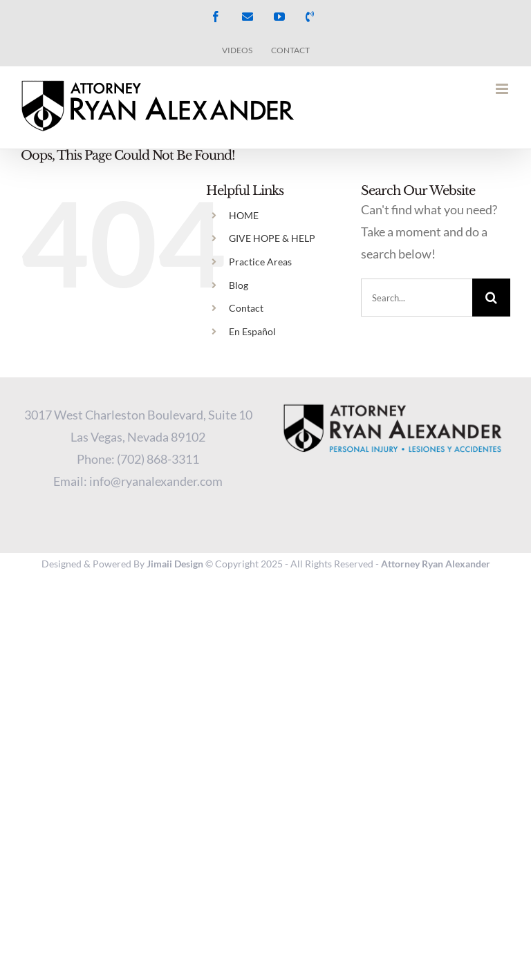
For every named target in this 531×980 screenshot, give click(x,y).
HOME (244, 215)
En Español (252, 331)
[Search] (491, 298)
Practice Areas (260, 262)
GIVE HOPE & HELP (272, 238)
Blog (239, 285)
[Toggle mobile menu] (503, 89)
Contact (246, 308)
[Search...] (417, 298)
